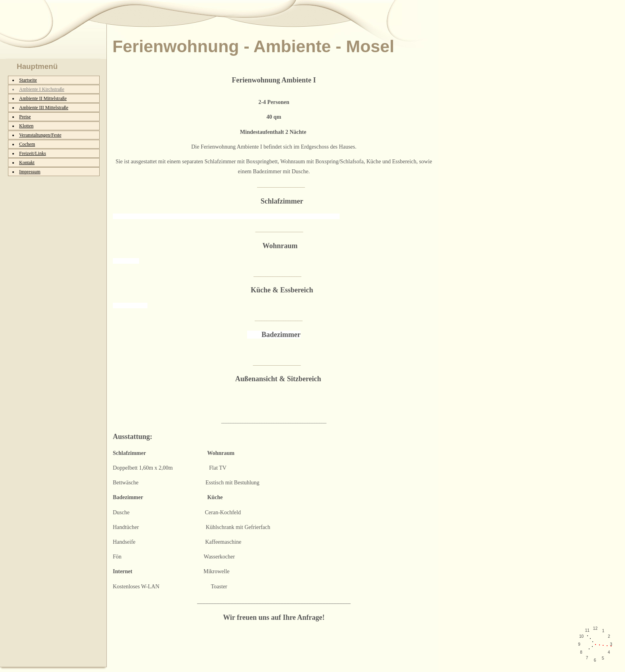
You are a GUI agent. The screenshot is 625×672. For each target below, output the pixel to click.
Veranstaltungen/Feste (40, 135)
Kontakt (27, 163)
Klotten (26, 126)
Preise (25, 117)
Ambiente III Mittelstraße (44, 108)
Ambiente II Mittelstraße (43, 98)
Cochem (27, 144)
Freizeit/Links (32, 153)
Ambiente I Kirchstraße (42, 89)
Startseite (28, 80)
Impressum (30, 172)
